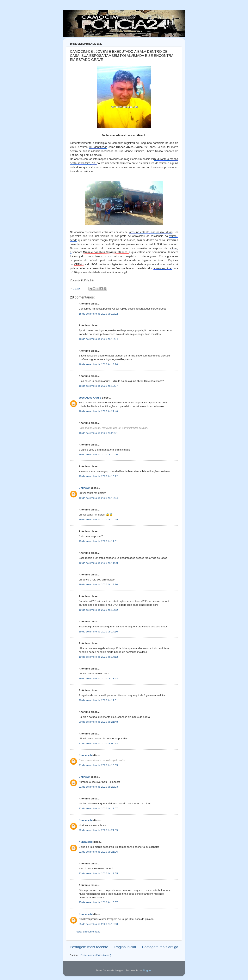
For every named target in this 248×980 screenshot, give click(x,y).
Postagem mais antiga (160, 947)
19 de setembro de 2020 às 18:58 (98, 679)
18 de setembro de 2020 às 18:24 (98, 339)
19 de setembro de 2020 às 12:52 (98, 610)
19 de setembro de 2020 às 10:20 (98, 455)
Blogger (147, 970)
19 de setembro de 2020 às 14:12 (98, 657)
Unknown (85, 488)
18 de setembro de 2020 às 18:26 (98, 364)
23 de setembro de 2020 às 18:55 (98, 873)
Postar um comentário (88, 932)
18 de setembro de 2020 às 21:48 (98, 411)
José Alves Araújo (90, 398)
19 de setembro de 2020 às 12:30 (98, 584)
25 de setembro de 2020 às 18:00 (98, 924)
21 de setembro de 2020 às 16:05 (98, 765)
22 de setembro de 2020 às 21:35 (98, 830)
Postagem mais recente (89, 947)
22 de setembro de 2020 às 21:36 (98, 852)
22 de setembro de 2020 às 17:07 (98, 808)
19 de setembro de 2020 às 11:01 (98, 541)
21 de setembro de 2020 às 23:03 (98, 787)
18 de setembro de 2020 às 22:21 (98, 433)
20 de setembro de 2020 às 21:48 (98, 722)
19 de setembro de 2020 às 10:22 (98, 476)
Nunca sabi (86, 755)
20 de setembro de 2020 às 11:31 (98, 700)
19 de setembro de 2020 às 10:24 (98, 498)
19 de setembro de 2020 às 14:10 (98, 632)
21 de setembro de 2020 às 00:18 (98, 743)
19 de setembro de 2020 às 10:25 (98, 519)
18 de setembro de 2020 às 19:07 (98, 386)
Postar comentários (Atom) (96, 955)
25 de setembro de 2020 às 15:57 (98, 902)
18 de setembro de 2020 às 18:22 (98, 314)
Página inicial (125, 947)
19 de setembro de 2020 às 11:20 (98, 563)
